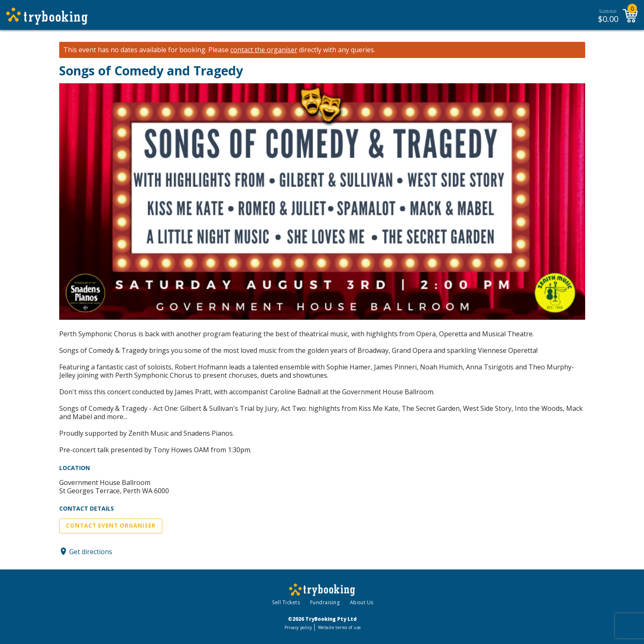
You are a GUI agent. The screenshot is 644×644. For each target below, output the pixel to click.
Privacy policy (298, 627)
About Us (362, 602)
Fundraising (325, 602)
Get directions (91, 551)
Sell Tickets (286, 602)
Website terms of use (339, 627)
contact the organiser (264, 50)
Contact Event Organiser (111, 526)
